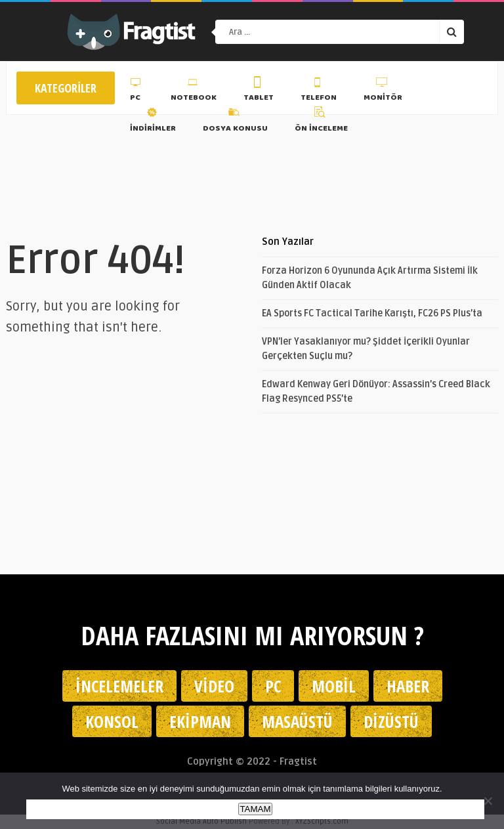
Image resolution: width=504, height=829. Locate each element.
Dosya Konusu (235, 121)
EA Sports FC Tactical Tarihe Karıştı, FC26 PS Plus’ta (372, 313)
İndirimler (153, 121)
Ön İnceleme (321, 121)
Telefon (319, 91)
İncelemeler (119, 686)
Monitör (383, 91)
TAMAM (255, 809)
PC (137, 91)
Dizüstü (391, 721)
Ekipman (200, 721)
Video (214, 686)
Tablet (259, 91)
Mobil (334, 686)
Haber (408, 686)
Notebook (194, 91)
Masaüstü (297, 721)
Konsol (112, 721)
